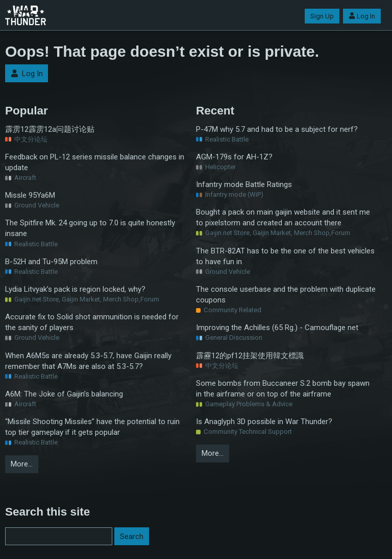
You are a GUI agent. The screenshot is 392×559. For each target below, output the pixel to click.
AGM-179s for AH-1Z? (234, 157)
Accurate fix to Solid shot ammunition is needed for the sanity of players (92, 322)
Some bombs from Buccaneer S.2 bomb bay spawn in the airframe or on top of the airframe (283, 389)
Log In (362, 16)
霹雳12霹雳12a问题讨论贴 (50, 129)
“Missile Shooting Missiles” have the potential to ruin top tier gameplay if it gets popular (92, 427)
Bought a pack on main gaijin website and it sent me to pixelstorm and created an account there (283, 217)
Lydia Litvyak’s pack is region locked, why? (75, 289)
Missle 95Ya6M (30, 195)
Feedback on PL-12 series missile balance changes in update (95, 162)
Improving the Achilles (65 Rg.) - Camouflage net (277, 328)
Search (132, 537)
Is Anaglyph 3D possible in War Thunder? (264, 422)
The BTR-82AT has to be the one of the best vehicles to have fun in (285, 256)
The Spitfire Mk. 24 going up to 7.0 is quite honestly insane (90, 228)
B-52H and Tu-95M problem (51, 262)
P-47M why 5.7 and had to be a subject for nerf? (277, 129)
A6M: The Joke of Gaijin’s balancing (64, 394)
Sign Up (322, 16)
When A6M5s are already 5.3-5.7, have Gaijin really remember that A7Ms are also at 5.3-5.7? (88, 361)
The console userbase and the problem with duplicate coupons (286, 295)
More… (22, 464)
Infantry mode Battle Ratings (244, 184)
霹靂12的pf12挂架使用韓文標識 (250, 356)
